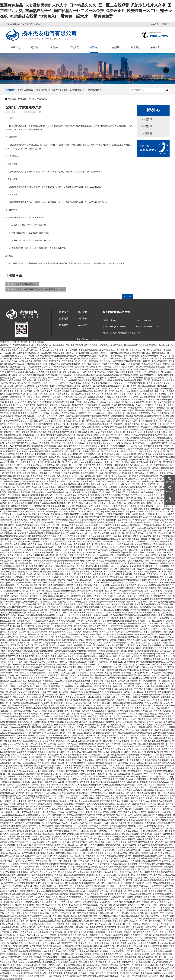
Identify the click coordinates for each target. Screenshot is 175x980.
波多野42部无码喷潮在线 (68, 664)
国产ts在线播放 (7, 673)
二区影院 (126, 528)
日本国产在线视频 (62, 391)
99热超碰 (123, 405)
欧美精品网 (140, 708)
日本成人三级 (85, 427)
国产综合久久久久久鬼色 (12, 790)
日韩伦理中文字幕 (112, 541)
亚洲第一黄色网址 (104, 476)
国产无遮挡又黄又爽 (135, 533)
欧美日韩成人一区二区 (52, 774)
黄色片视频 (29, 416)
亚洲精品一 (142, 503)
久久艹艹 (146, 419)
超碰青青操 (52, 618)
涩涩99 (99, 749)
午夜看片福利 (90, 908)
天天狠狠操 (165, 604)
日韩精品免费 (84, 432)
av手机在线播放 (144, 607)
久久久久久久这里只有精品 (149, 585)
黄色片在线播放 (52, 484)
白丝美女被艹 (134, 550)
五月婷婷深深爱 (105, 667)
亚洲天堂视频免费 (135, 446)
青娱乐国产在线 (101, 960)
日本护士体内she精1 (117, 413)
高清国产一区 (47, 703)
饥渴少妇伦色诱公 (47, 566)
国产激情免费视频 (20, 940)
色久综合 (54, 719)
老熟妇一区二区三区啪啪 (107, 610)
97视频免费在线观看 (163, 596)
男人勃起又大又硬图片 (65, 522)
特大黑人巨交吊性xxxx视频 (128, 730)
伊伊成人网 (132, 711)
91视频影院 (145, 361)
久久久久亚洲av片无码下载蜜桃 (100, 670)
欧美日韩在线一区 (30, 623)
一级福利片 (153, 826)
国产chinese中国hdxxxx (127, 716)
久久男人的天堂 (86, 943)
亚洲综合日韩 (105, 935)
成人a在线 (84, 369)
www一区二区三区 (135, 443)
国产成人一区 (34, 593)
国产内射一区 (108, 492)
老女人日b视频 (8, 361)
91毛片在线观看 (145, 711)
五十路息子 (61, 593)
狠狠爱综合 (90, 438)
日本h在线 (80, 621)
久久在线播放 (81, 468)
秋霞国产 (78, 454)
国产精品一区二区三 (25, 935)
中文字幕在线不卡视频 (114, 479)
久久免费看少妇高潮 (139, 648)
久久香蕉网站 (141, 727)
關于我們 (35, 47)
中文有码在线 (162, 501)
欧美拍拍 (60, 787)
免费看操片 (95, 607)
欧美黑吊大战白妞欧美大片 (70, 487)
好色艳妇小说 (85, 861)
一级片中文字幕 (102, 640)
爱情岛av (19, 416)
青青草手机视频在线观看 (115, 654)
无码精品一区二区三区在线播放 (61, 358)
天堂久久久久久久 (54, 506)
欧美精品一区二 (16, 569)
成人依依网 (19, 533)
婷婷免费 (74, 962)
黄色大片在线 (141, 394)
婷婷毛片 (68, 684)
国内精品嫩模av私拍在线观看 (154, 550)
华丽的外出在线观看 (76, 566)
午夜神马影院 (23, 662)
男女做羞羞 (42, 648)
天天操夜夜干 (113, 487)
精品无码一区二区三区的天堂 (108, 708)
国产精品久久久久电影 (75, 446)
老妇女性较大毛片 (62, 470)
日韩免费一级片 (132, 776)
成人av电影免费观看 (115, 645)
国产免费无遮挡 (125, 694)
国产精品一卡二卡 (105, 664)
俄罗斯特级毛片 (146, 596)
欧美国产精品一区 (37, 511)
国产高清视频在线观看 (113, 572)
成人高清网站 (54, 686)
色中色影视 (129, 427)
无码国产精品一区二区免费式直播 (82, 618)
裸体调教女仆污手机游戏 (81, 424)
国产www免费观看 (97, 536)
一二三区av (103, 389)
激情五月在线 (168, 749)
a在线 (134, 752)
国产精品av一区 (30, 380)
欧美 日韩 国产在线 (72, 506)
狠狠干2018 (120, 364)
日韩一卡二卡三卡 (8, 465)
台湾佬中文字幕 (103, 864)
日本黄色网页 (129, 897)
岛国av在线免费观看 (161, 413)
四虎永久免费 (78, 561)
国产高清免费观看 (102, 533)
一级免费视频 (11, 943)
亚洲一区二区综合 (146, 380)
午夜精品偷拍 (79, 684)
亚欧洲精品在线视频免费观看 (51, 419)
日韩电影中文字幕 (103, 514)
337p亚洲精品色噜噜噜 (131, 563)
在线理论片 (137, 476)
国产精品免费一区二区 (64, 670)
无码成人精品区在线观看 (143, 369)
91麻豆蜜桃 (67, 421)
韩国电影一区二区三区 (44, 834)
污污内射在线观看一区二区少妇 (47, 501)
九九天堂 (9, 438)
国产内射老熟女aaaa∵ (116, 446)
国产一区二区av (144, 771)
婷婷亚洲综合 (110, 429)
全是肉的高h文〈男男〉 (46, 386)
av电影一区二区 (118, 533)
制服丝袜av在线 (86, 375)
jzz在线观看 (90, 476)
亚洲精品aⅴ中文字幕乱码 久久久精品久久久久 (95, 443)
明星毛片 (128, 552)
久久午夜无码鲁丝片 (54, 815)
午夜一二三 (48, 394)
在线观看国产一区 (140, 399)
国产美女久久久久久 (122, 399)
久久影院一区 (161, 405)
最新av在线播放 (43, 656)
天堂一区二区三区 (8, 604)
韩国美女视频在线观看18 (162, 801)
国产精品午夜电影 (150, 410)
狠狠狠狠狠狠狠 (39, 869)
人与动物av (40, 492)
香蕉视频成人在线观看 (60, 514)
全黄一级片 (119, 582)
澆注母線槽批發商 (77, 90)
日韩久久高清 (97, 623)
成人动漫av (130, 479)
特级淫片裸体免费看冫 (13, 965)
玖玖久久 (164, 574)
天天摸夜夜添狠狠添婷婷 (90, 350)
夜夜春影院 (52, 779)
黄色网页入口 (90, 599)
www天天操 (115, 659)
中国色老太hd (93, 847)
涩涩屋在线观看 (16, 492)
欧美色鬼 (161, 378)
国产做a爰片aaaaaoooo (94, 837)
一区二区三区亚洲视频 (16, 774)
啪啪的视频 (160, 599)
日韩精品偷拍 (40, 779)
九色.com (75, 673)
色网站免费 (98, 479)
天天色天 (53, 872)
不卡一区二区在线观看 (89, 563)
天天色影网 (34, 520)
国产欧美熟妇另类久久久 (106, 544)
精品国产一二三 (157, 913)
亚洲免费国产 (54, 675)
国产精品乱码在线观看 (34, 533)
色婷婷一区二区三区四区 (111, 929)
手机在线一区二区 (71, 678)
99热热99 (40, 905)
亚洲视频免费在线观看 (85, 785)
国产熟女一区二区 (73, 419)
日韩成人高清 (147, 730)
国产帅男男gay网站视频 (159, 490)
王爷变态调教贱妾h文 (32, 427)
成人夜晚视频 (159, 741)
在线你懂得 (61, 741)
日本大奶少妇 (73, 858)
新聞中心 (94, 47)
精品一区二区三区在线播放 (36, 872)
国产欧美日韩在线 (105, 787)
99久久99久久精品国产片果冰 (49, 547)
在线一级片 (151, 708)
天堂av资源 (146, 675)
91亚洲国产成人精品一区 (63, 367)
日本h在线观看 (115, 380)
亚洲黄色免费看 (77, 490)
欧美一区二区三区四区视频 (48, 591)
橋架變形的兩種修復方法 (26, 284)
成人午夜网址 (99, 910)
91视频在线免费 (119, 599)
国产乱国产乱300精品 (26, 804)
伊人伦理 (161, 692)
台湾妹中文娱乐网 (119, 558)
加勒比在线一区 (20, 634)
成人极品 (58, 968)
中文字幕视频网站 (148, 525)
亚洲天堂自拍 (90, 465)
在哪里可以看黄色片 (40, 429)
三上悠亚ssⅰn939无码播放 (96, 413)
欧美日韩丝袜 (82, 793)
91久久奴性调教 (28, 929)
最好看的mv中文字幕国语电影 (56, 847)
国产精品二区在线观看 (25, 386)
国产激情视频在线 (151, 563)
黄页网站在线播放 (42, 389)
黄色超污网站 (11, 946)
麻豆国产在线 (21, 481)
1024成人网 (121, 443)
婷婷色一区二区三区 (97, 372)
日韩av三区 (134, 774)
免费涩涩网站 (9, 899)
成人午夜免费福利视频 (84, 656)
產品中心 (55, 47)
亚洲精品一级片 (52, 651)
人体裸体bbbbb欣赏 (95, 798)
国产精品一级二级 (149, 424)
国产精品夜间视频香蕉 (60, 389)
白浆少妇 (139, 367)
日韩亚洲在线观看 (45, 804)
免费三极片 (155, 853)
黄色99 (164, 752)
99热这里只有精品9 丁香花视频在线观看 (88, 722)
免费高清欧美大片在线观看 (113, 350)
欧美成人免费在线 (54, 853)
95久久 (163, 356)
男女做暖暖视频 (72, 640)
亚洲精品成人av (104, 402)
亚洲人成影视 (34, 924)
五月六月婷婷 (144, 593)
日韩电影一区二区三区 (96, 684)
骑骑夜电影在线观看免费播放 (136, 684)
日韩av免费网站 (152, 899)
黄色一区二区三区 (35, 394)
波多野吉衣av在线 (134, 613)
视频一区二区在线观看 (118, 774)
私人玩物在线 (143, 462)
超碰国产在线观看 (70, 501)
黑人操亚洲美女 (37, 651)
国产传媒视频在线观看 (127, 888)
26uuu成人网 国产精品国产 (70, 776)
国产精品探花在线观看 (88, 935)
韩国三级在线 (24, 643)
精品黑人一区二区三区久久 (79, 580)
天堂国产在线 (122, 397)
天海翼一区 (29, 492)
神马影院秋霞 (51, 902)
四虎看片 (9, 520)
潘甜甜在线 (147, 481)
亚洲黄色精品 (149, 815)
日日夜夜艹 (58, 473)
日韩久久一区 (105, 962)
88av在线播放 (38, 621)
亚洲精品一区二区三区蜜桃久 (108, 473)
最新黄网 (123, 842)
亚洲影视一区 (90, 389)
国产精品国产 (59, 402)
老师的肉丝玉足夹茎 (149, 629)
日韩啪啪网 (5, 539)
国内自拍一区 (11, 735)
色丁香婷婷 (136, 410)
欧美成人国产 (152, 733)
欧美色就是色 (133, 755)
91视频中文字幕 (168, 640)
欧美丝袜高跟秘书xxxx (75, 531)
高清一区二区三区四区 (51, 525)
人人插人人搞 (141, 826)
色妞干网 (13, 468)
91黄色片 (149, 383)
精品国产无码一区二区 (36, 730)
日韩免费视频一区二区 (137, 408)
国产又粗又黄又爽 (159, 555)
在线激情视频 (54, 468)
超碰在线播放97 (120, 686)
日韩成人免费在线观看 (83, 938)
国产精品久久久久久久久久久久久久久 (30, 440)
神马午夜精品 (161, 697)
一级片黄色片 (32, 419)
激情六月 (159, 506)
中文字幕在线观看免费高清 (110, 621)
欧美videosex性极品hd (38, 457)
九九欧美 (109, 394)
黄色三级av (139, 872)
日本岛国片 (20, 823)
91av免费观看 (17, 479)
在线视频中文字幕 (144, 479)
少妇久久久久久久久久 (116, 782)
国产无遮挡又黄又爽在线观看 (139, 793)
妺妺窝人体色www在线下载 (114, 408)
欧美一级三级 (141, 427)
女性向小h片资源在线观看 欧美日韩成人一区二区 (73, 864)
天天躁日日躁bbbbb (20, 470)
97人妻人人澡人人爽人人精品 (162, 875)
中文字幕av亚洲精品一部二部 (137, 498)
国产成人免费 (160, 613)
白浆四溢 (97, 697)
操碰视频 (101, 645)
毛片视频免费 (11, 511)
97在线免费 (30, 613)
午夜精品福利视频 (164, 815)
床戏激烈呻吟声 (99, 528)
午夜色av (81, 550)
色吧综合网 (116, 470)
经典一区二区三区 (104, 454)
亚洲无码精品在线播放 (63, 629)
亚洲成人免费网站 (43, 367)
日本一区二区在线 (100, 358)
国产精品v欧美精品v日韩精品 (109, 457)
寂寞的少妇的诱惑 (125, 375)
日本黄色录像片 (116, 356)
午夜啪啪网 (116, 563)
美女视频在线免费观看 (151, 973)
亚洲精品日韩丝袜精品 (51, 413)
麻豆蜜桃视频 (111, 681)
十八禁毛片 (72, 801)
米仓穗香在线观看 (81, 607)
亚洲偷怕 (165, 760)
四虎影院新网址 (145, 719)
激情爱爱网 (48, 856)
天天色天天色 (15, 648)
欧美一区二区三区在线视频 (107, 451)
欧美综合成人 (94, 470)
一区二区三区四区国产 (153, 921)
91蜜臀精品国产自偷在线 (155, 440)
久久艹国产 (95, 878)
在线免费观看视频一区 (92, 492)
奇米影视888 (46, 692)
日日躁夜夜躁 (60, 725)
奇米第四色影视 (147, 391)
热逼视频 (97, 574)
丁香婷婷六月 (168, 787)
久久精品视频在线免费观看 (42, 552)
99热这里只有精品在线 (87, 552)
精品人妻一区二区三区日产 (85, 735)
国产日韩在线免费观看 (81, 394)
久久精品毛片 (98, 394)
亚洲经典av (153, 487)
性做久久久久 (108, 364)
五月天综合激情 (12, 858)
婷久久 (101, 916)
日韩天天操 (94, 845)
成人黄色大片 (116, 919)
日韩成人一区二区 (108, 716)
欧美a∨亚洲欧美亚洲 (95, 591)
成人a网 (131, 517)
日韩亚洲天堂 (133, 782)
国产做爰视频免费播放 (33, 790)
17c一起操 (102, 487)
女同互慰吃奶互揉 (8, 875)
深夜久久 (104, 703)
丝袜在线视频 (82, 845)
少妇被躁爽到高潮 (34, 364)
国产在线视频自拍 (25, 399)
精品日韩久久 (66, 651)
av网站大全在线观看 (161, 675)
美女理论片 (123, 389)
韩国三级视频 (55, 361)
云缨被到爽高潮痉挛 (17, 369)
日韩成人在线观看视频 (155, 883)
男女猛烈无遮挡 (10, 908)
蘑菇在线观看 (162, 935)
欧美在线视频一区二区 (157, 531)
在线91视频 (77, 610)
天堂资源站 (150, 378)
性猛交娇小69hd (112, 591)
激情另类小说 (72, 517)
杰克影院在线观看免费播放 (82, 391)
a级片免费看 (94, 703)
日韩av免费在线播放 (162, 817)
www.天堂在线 (53, 492)
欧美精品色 (80, 367)
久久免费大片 (17, 880)
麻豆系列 (97, 364)
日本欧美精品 (146, 755)
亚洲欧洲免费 (128, 473)
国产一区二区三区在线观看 (143, 528)
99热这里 (26, 495)
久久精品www (70, 399)
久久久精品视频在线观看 (145, 544)
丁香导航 (111, 766)
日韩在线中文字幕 (79, 470)
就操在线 (170, 766)
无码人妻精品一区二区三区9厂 (78, 495)
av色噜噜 (99, 558)
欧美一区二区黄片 (11, 446)
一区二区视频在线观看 (94, 927)
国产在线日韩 (159, 719)
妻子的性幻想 (165, 416)
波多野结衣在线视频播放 (80, 681)
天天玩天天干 (68, 443)
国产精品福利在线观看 (37, 883)
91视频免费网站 (151, 416)
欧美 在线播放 (15, 618)
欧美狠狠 (52, 372)
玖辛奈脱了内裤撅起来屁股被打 (29, 847)
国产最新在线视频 (19, 839)
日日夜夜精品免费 (154, 787)
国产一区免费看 (23, 432)
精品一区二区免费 (124, 421)
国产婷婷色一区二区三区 (32, 828)
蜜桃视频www (15, 498)
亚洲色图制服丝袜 (37, 506)
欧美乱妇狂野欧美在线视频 (152, 831)
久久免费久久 (107, 495)
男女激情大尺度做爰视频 (102, 432)
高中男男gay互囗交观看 (96, 378)
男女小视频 (28, 498)
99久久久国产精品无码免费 (156, 443)
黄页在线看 (70, 809)
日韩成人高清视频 (130, 438)
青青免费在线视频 (19, 599)
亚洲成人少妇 (55, 457)
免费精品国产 (64, 356)
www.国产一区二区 (75, 908)
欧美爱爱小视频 (78, 514)
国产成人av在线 (121, 853)
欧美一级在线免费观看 (61, 572)
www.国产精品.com (92, 815)
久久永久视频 (167, 973)
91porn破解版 (167, 623)
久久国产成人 (105, 902)
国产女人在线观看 (44, 629)
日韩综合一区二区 (19, 408)
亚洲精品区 (121, 820)
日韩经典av (74, 509)
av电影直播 (91, 356)
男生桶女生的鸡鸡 (158, 684)
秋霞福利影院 (151, 692)
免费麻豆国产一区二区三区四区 (127, 951)
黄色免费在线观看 (136, 823)
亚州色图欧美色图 (142, 457)
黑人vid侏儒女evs (158, 457)
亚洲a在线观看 (152, 798)
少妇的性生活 (58, 577)
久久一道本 (16, 514)
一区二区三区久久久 (97, 839)
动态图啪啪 (20, 730)
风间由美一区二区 (153, 572)
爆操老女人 (131, 768)
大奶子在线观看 (87, 678)
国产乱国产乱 (58, 640)
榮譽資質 (74, 47)
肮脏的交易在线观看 (150, 637)
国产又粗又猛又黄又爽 (134, 572)
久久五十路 (156, 449)
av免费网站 (10, 776)
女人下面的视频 (87, 640)
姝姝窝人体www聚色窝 (11, 853)
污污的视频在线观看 (154, 615)
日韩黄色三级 (78, 476)
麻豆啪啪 (63, 410)
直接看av (104, 905)
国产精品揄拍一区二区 (108, 405)
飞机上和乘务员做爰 (121, 935)
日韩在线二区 (43, 613)
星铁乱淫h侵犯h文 (55, 399)
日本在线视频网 (92, 440)
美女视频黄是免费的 (162, 446)
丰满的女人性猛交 (13, 973)
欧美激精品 (114, 826)
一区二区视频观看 (54, 976)
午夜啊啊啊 (27, 460)
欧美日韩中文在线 (128, 569)
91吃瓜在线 (113, 615)
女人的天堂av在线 (82, 623)
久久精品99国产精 (128, 618)
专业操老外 (91, 763)
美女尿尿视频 (131, 623)
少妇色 (84, 372)
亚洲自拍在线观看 (39, 432)
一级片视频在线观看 (134, 383)
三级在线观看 (51, 487)
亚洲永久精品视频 (28, 725)
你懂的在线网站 (47, 960)
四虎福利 (11, 585)
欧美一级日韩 (95, 468)
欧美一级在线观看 (119, 468)
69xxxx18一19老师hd (110, 569)
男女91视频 (143, 785)
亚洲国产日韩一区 (120, 531)
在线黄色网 (146, 894)
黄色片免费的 (108, 574)
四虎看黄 (102, 766)
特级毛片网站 (132, 596)
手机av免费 (15, 544)
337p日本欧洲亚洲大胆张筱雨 (85, 405)
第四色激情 (53, 648)
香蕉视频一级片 (65, 779)
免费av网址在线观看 (37, 752)
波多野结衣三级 (12, 435)
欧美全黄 (64, 492)
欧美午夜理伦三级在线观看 (58, 837)
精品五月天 (8, 730)
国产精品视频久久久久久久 (162, 670)
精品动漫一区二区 (36, 634)
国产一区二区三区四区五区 (18, 785)
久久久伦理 (24, 506)
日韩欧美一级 (7, 711)
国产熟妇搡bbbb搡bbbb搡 (38, 555)
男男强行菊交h (68, 468)
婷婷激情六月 (161, 880)
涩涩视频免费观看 (72, 473)
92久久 (61, 531)
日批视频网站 (100, 503)
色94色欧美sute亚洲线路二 (103, 462)
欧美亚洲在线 (114, 509)
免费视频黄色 (109, 749)
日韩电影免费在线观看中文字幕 (120, 372)
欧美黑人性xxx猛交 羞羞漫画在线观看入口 (128, 640)
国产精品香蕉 (69, 951)
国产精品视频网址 (132, 831)
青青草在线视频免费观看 (123, 604)
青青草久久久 (37, 476)
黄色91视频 (105, 435)
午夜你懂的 (5, 807)
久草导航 (82, 916)
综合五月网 (128, 457)
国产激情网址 (128, 703)
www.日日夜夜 (60, 716)
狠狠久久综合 (90, 402)
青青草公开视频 (56, 973)
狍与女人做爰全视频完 (163, 664)
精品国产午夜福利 (89, 766)
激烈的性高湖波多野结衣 (46, 356)
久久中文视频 (51, 375)
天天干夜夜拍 (60, 380)
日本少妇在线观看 (42, 397)
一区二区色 (34, 940)
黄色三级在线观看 (76, 689)
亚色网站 (163, 629)
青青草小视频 (45, 820)
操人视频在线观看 (112, 386)
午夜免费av (162, 544)
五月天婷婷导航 (163, 566)
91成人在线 (95, 410)
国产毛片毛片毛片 (22, 744)
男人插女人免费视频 (140, 358)
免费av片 (121, 596)
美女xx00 (4, 976)
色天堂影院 (166, 853)
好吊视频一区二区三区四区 (40, 402)
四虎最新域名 (90, 454)
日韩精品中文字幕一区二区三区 (82, 757)
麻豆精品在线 (146, 536)
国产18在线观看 (115, 678)
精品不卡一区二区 (50, 427)
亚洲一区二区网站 (61, 692)
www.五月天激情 (15, 558)
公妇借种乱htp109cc (64, 886)
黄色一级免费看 (164, 397)
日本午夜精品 (138, 615)
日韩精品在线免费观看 (107, 561)
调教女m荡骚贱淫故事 (75, 883)
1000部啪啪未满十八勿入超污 (127, 465)
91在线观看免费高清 (154, 520)
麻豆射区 (153, 402)
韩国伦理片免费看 (36, 689)
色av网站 (111, 755)
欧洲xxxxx (62, 536)
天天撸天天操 (62, 681)
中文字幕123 (30, 591)
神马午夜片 (157, 607)
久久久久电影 (86, 577)
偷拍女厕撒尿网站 (99, 484)
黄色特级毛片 (70, 604)
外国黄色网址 (48, 826)
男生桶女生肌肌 (46, 408)
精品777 (114, 899)
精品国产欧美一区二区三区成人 (94, 588)
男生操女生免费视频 (158, 785)
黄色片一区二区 (75, 520)
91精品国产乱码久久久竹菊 (48, 626)
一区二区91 (46, 943)
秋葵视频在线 (164, 618)
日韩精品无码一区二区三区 (53, 517)
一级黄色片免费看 (66, 902)
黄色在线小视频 (124, 946)
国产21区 (113, 389)
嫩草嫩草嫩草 (69, 910)
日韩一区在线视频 (156, 727)
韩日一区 (143, 837)
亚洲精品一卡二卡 (157, 673)
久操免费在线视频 (37, 580)
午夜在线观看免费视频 (28, 735)
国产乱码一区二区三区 (134, 692)
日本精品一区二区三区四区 (25, 763)
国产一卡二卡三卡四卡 (124, 394)
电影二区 (59, 552)
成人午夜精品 (87, 481)
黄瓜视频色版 (116, 719)
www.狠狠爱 (48, 470)
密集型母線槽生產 (60, 90)
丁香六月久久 (166, 902)
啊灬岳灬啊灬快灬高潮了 (89, 801)
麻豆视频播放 (128, 708)
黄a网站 (77, 364)
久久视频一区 (11, 588)
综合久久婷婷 (15, 460)
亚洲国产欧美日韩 (113, 916)
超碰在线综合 (78, 591)
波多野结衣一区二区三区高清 (93, 782)
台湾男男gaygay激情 (150, 356)
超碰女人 (137, 880)
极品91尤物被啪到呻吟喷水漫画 (136, 913)
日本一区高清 (97, 580)
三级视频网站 (157, 632)
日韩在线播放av (34, 574)
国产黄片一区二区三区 (164, 451)
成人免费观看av (73, 746)
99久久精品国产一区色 (68, 375)
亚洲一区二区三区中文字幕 (163, 498)
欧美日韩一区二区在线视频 (156, 533)
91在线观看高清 (14, 397)
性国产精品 (38, 421)
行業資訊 (43, 99)
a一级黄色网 (75, 492)
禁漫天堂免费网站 (165, 919)
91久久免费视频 (30, 558)
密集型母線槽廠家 (25, 90)
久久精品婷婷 (156, 350)
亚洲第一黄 (169, 506)
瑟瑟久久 (148, 946)
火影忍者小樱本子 (142, 509)
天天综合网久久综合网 (109, 419)
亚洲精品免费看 (163, 700)
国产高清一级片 (123, 798)
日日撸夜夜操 (166, 541)
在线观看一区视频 (11, 602)
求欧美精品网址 (114, 528)
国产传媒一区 (82, 648)
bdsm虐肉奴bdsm (85, 697)
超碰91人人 (80, 817)
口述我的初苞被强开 (102, 604)
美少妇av (148, 446)
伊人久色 (157, 910)
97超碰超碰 (121, 847)
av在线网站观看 (132, 525)
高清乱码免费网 (98, 522)
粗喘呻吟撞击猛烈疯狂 (29, 350)
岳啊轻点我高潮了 (66, 602)
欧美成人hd (160, 561)
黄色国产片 (105, 470)
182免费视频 (63, 962)
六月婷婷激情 (128, 662)
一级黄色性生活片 (62, 834)
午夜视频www (74, 372)
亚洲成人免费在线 (32, 479)
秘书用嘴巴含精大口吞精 (101, 399)
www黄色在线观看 (164, 716)
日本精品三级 (115, 703)
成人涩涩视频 (26, 410)
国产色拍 (162, 588)
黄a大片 (89, 604)
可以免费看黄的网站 (22, 541)
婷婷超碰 (69, 402)
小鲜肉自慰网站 (25, 501)
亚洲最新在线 (155, 749)
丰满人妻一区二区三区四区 (161, 462)
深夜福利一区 (119, 785)
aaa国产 (59, 965)
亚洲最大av (23, 511)
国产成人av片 (137, 741)
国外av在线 (45, 350)
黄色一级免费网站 (87, 932)
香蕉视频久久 (46, 473)
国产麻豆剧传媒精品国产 (64, 954)
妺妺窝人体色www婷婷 (100, 796)
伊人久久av (89, 965)
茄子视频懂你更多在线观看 (119, 752)
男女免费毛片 (48, 522)
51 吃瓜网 (127, 536)
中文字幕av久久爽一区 (126, 949)
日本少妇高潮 (13, 929)
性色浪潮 (81, 604)
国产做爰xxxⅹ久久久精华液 (147, 703)
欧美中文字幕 (86, 615)
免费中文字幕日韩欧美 (96, 446)
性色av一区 (103, 774)
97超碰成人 (114, 725)
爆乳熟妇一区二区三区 (131, 484)
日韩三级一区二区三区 (70, 481)
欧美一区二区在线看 (44, 435)
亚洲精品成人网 (31, 965)
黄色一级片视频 (112, 416)
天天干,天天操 (164, 796)
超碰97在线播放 (121, 968)
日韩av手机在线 (151, 353)
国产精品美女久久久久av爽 (32, 484)
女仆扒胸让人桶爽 (156, 427)
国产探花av (131, 785)
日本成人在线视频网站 (165, 380)
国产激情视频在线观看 (147, 588)
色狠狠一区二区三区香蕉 (98, 547)
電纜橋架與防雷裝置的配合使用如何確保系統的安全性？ (40, 289)
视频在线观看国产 (69, 675)
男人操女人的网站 (108, 946)
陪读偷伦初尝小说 (52, 421)
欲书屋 (25, 580)
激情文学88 (38, 460)
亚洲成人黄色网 (116, 358)
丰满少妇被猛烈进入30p (55, 460)
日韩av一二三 (89, 457)
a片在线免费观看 (130, 380)
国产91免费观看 (7, 481)
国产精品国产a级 (55, 755)
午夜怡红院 (91, 705)
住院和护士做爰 (33, 531)
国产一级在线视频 (65, 607)
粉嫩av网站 (37, 541)
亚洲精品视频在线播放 (142, 435)
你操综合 (77, 449)
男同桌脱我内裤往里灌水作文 (76, 755)
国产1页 (90, 544)
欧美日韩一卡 (168, 681)
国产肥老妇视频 (41, 361)
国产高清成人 (154, 372)
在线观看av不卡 (38, 908)
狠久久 (127, 358)
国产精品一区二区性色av (101, 361)
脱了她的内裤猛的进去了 (66, 511)
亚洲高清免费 (27, 834)
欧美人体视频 (49, 541)
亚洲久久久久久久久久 (97, 804)
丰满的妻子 (121, 492)
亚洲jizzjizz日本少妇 (57, 919)
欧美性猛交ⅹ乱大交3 (112, 697)
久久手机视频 (41, 468)
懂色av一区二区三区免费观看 (143, 386)
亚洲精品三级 (65, 405)
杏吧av (22, 793)
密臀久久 (11, 432)
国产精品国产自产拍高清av (49, 353)
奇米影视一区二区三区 (105, 391)
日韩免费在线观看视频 (142, 454)
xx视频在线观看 (134, 599)
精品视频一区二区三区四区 (35, 618)
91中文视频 (80, 807)
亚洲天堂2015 (49, 364)
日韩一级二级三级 (79, 913)
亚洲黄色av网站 (124, 561)
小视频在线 (78, 927)
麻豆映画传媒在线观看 (57, 752)
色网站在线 (33, 372)
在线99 (62, 427)
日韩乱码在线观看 (26, 796)
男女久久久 (8, 744)
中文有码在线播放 (140, 757)
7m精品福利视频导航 (99, 793)
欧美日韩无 (127, 673)
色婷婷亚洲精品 (119, 675)
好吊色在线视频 (162, 842)
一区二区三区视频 (154, 621)
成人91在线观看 (104, 599)
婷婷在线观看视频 (58, 539)
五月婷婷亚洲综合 (19, 413)
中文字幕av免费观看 (128, 506)
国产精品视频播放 (114, 536)
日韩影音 (35, 449)
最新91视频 (18, 809)
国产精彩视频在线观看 (20, 429)
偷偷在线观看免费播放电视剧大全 (93, 380)
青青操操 (165, 468)
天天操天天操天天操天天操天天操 (62, 432)
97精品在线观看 (14, 495)
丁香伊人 (165, 916)
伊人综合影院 (120, 432)
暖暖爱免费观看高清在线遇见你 (159, 872)
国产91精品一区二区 (165, 511)
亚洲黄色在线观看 (82, 946)
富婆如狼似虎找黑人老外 (88, 435)
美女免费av (81, 804)
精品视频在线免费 (126, 544)
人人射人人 (33, 408)
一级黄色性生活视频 (73, 828)
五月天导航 (126, 541)
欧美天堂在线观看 (154, 722)
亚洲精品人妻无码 (62, 424)
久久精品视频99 (74, 919)
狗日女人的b (36, 596)
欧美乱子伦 (5, 479)
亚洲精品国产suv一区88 (16, 451)
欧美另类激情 (128, 367)
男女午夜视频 (164, 389)
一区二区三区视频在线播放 (70, 383)
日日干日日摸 (58, 446)
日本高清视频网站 (88, 664)
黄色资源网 (61, 566)
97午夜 (37, 943)
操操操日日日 (71, 479)
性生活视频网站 (146, 451)
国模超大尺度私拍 (32, 569)
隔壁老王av (16, 645)
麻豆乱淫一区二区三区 (116, 735)
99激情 (139, 897)
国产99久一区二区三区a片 (46, 383)
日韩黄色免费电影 (47, 787)
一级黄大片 (111, 908)
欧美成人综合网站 (9, 383)
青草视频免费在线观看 (23, 389)
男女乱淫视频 (110, 596)
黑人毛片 (90, 514)
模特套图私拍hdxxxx (39, 919)
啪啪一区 (163, 957)
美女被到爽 (117, 897)
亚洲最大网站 (15, 623)
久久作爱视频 (145, 438)
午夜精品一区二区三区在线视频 (141, 654)
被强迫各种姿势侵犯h (43, 498)
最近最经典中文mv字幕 (16, 394)
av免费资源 (44, 645)
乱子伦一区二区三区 (126, 714)
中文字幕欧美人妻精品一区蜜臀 (134, 539)
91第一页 (125, 386)
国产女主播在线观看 (118, 550)
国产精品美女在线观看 (99, 826)
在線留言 (155, 24)
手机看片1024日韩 (9, 501)
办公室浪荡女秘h (8, 897)
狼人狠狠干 (10, 700)
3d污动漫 (43, 372)
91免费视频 (80, 602)
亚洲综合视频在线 (158, 662)
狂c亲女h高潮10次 (133, 645)
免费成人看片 (45, 623)
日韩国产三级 (68, 397)
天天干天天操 (68, 361)
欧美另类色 (46, 479)
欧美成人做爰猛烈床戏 (56, 585)
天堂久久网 (160, 369)
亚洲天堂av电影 (10, 528)
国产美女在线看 (35, 684)
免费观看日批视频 (146, 697)
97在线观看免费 (105, 648)
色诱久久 (130, 938)
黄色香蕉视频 (42, 861)
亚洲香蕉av (131, 492)
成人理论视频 (92, 621)
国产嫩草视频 (80, 544)
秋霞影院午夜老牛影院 (41, 446)
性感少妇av (166, 864)
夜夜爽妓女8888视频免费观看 (141, 842)
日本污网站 (69, 727)
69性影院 (153, 389)
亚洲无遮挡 (24, 946)
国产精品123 (47, 716)
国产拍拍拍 (52, 908)
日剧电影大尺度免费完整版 (139, 413)
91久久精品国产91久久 (19, 651)
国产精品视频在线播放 (30, 525)
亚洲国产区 (98, 386)
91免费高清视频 (27, 435)
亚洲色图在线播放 (96, 397)
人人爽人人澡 (49, 741)
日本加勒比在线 (124, 369)
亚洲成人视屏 (128, 727)
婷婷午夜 (92, 719)
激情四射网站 (105, 845)
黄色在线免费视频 (120, 940)
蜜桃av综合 (127, 705)
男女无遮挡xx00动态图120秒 (63, 714)
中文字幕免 (160, 888)
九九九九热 (27, 421)
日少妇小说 (120, 632)
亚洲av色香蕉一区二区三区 (49, 927)
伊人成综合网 (41, 675)
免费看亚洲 (101, 771)
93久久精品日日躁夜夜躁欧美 (110, 552)
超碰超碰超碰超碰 (71, 708)
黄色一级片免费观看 (69, 350)
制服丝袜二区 (77, 837)
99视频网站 (14, 410)
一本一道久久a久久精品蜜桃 (162, 358)
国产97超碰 (71, 730)
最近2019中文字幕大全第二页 (140, 602)
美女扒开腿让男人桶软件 (74, 667)
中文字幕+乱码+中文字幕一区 (90, 541)
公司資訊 (147, 119)
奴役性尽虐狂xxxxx (76, 654)
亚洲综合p (28, 886)
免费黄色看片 (127, 659)
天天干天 (57, 766)
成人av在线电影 (100, 509)
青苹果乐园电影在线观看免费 (91, 692)
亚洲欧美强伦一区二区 (55, 462)
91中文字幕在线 (91, 888)
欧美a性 (113, 905)
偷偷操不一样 (17, 910)
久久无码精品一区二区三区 (121, 880)
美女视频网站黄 (24, 621)
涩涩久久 (13, 755)
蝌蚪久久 (144, 782)
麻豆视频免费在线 (160, 438)
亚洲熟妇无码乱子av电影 (140, 522)
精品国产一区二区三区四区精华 (75, 823)
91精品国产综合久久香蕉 (105, 375)
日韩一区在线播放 (77, 555)
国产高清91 (15, 949)
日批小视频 (157, 479)
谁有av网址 (121, 749)
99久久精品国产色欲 (166, 809)
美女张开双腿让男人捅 (67, 386)
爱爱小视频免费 (72, 577)
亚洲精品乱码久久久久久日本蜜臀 (20, 356)
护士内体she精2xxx (16, 615)
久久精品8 (122, 711)
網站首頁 (15, 47)
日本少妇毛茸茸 (86, 503)
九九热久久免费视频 (18, 378)
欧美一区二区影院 (32, 705)
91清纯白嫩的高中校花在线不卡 (58, 643)
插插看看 (42, 358)
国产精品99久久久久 (89, 905)
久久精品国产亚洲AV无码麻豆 (24, 358)
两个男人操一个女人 (150, 905)
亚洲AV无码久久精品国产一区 (117, 511)
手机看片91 (45, 520)
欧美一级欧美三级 (84, 790)
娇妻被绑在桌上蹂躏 (24, 503)
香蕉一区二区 (39, 585)
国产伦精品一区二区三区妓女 (138, 577)
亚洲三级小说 (97, 872)
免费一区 (126, 410)
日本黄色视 (72, 593)
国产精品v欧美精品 (95, 613)
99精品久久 (110, 397)
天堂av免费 (158, 454)
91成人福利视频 (38, 853)
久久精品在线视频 (105, 465)
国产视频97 (25, 449)
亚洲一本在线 (45, 809)
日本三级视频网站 (58, 858)
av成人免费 (48, 599)
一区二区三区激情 (110, 506)
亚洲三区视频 (97, 572)
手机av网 (83, 962)
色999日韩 (118, 361)
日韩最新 (50, 511)
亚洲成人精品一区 (56, 949)
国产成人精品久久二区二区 (138, 350)
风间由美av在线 (134, 364)
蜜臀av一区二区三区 (149, 847)
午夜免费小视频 (18, 509)
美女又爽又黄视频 (9, 490)
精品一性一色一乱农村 (150, 465)
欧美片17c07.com (75, 725)
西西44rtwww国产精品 (142, 678)
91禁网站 (69, 454)
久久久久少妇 (163, 514)
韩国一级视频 (134, 796)
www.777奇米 (29, 861)
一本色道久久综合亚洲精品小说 (127, 667)
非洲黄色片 (132, 432)
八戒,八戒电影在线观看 (152, 364)
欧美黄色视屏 (90, 610)
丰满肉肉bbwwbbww (69, 369)
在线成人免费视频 (49, 602)
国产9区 (93, 637)
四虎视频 (74, 692)
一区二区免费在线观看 (24, 675)
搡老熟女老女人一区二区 (117, 522)
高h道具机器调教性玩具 (86, 700)
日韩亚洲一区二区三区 (68, 957)
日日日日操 (148, 613)
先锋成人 (70, 539)
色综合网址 (104, 449)
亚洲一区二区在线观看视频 (109, 705)
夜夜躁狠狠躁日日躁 (81, 572)
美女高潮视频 (133, 391)
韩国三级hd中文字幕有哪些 (98, 566)
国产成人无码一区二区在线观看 (145, 541)
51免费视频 (91, 602)
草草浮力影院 (87, 960)
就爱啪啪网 (138, 353)
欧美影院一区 (164, 424)
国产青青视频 (52, 850)
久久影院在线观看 (69, 880)
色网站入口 (101, 438)
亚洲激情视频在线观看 (30, 517)
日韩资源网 (154, 976)
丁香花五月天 (148, 566)
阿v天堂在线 (93, 716)
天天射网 (64, 484)
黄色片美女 (52, 580)
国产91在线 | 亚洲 (162, 421)
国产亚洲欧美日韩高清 (145, 965)
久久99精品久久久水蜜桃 (47, 929)
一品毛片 (78, 402)
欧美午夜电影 (53, 481)
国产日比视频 (62, 465)
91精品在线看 (121, 520)
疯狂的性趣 (72, 970)
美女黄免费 (153, 940)
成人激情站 (63, 935)
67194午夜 (95, 369)
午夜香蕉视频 (49, 681)
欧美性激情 (25, 446)
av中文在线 (68, 613)
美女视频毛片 (53, 662)
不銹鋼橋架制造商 (94, 90)
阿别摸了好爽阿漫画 (37, 481)
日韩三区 (106, 468)
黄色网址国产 (101, 678)
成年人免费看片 (59, 654)
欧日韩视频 (104, 501)
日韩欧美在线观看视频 (107, 651)
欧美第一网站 (168, 689)
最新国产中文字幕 (75, 585)
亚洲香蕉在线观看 (151, 476)
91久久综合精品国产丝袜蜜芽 (142, 725)
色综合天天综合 (25, 943)
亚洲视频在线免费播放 (55, 533)
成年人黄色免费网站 (9, 350)
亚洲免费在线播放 (129, 593)
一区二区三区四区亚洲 (24, 673)
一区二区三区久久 (153, 908)
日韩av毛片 (92, 916)
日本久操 (156, 522)
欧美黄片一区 (41, 438)
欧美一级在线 (126, 416)
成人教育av (47, 574)
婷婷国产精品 (53, 869)
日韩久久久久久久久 (26, 550)
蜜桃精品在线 (145, 962)
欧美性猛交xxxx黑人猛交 (112, 427)
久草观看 (138, 604)
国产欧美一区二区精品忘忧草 (101, 582)
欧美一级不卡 (158, 793)
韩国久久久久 (77, 389)
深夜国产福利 (153, 574)
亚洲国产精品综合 (111, 539)
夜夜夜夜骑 (116, 626)
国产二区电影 (72, 427)
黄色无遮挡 (140, 787)
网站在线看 (103, 356)
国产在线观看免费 (39, 722)
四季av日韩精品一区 (133, 921)
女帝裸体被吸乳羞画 (101, 383)
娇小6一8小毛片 (82, 361)
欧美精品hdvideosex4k (25, 547)
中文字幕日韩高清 (136, 520)
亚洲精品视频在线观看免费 (120, 460)
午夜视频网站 (13, 484)
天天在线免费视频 (28, 405)
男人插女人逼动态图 (65, 621)
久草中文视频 (80, 547)
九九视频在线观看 (64, 637)
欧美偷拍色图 (53, 528)
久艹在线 (144, 749)
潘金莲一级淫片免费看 (91, 506)
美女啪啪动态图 (71, 861)
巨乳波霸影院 (110, 711)
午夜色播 (52, 749)
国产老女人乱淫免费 (25, 700)
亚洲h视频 (67, 610)
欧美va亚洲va (109, 714)
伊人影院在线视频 (39, 949)
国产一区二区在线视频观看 (17, 596)
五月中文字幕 (18, 891)
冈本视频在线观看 (90, 419)
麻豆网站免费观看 (109, 828)
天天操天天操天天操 (122, 454)
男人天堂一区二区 (45, 670)
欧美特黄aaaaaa (33, 823)
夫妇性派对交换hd (115, 503)
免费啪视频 (156, 509)
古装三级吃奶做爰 (145, 763)
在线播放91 (127, 470)
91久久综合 (10, 424)
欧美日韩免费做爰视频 (144, 766)
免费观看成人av (50, 582)
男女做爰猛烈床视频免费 (65, 435)
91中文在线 (50, 621)
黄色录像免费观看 (142, 470)
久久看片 (142, 623)
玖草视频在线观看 (148, 397)
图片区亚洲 (87, 364)
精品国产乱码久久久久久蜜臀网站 (94, 957)
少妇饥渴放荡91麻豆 (89, 831)
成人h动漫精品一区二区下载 (45, 410)
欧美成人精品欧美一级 (95, 490)
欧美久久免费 (154, 408)
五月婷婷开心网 (107, 847)
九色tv (44, 951)
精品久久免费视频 (104, 785)
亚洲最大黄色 (128, 867)
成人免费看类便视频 (24, 361)
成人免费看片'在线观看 (85, 771)
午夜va (30, 845)
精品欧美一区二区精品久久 (149, 569)
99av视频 (134, 801)
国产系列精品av (141, 490)
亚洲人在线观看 (146, 429)
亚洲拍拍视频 (131, 440)
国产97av (97, 790)
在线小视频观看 (142, 662)
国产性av (111, 839)
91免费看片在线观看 (16, 659)
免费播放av (91, 555)
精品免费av (66, 591)
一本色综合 (54, 509)
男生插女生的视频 (102, 812)
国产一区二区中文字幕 (126, 462)
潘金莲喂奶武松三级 (135, 744)
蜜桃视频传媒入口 (159, 577)
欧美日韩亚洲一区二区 (128, 738)
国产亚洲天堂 (102, 760)
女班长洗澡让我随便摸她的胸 (35, 973)
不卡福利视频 (57, 656)
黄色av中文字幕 (159, 435)
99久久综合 (28, 397)
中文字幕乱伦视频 (45, 725)
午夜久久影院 (15, 580)
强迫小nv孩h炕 (130, 607)
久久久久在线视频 (19, 684)
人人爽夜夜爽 (50, 476)
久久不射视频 (11, 506)
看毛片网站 (22, 924)
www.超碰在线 (19, 574)
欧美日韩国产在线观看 (23, 607)
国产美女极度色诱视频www (111, 634)
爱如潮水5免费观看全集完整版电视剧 (43, 369)
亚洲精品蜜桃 (65, 449)
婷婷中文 (54, 405)
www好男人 (168, 711)
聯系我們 (166, 24)
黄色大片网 (107, 607)
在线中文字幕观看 (146, 432)
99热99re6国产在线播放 (122, 353)
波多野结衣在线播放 (61, 451)
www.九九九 (59, 856)
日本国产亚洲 (32, 807)
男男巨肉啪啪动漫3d (18, 372)
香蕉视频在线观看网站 (158, 399)
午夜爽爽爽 (33, 378)
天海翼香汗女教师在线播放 (112, 440)
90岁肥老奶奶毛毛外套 (113, 498)
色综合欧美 (128, 490)
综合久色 (142, 752)
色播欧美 (96, 861)
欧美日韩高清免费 (68, 793)
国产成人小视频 (78, 356)
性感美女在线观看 (64, 364)
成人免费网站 (29, 629)
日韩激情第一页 (161, 839)
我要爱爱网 (93, 517)
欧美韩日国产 (154, 623)
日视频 (151, 394)
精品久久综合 (157, 419)
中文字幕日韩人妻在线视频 (125, 555)
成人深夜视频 (24, 640)
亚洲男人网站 (13, 525)
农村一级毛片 (157, 470)
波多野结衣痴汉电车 (148, 943)
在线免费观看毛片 (134, 547)
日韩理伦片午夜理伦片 (21, 462)
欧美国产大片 (83, 399)
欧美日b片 (159, 429)
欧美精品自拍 (68, 771)
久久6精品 (142, 487)
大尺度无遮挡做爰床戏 (120, 501)
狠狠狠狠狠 (101, 932)
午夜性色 (69, 924)
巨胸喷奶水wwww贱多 (24, 438)
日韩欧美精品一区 (120, 514)
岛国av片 (62, 908)
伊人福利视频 (130, 503)
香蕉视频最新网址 (35, 694)
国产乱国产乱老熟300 (43, 424)
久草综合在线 (81, 397)
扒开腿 (141, 440)
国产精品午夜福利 (69, 738)
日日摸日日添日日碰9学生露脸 (124, 869)
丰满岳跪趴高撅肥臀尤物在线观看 (107, 867)
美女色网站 (31, 817)
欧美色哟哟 (74, 484)
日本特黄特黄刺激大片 (23, 678)
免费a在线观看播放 (88, 774)
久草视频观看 (102, 757)
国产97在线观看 (107, 632)
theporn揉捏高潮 (37, 842)
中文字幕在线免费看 (135, 378)
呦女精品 (101, 735)
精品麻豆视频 (58, 809)
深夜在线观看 (83, 878)
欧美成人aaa (144, 801)
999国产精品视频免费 (43, 391)
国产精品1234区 (45, 558)
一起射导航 (82, 353)
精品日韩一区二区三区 (56, 897)
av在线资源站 (25, 582)
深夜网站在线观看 (79, 662)
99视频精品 (122, 905)
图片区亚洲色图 (76, 465)
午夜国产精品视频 (13, 716)
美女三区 (32, 738)
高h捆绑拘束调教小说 (32, 766)
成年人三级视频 (165, 402)
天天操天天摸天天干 (163, 383)
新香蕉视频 (133, 468)
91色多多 (157, 536)
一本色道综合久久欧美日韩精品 (123, 585)
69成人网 (9, 675)
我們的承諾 (115, 47)
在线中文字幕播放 (148, 514)
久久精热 (43, 378)
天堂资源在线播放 (94, 408)
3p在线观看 (72, 380)
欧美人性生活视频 (33, 615)
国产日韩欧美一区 (101, 919)
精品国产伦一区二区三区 (45, 607)
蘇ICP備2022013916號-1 (87, 339)
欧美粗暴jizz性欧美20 (100, 768)
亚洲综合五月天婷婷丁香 (70, 940)
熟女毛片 (124, 725)
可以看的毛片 (141, 372)
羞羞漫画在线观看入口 (119, 449)
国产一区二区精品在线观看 (77, 899)
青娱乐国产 (160, 766)
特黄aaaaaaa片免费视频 (151, 774)
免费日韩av (43, 880)
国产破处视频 (166, 651)
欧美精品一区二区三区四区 (13, 531)
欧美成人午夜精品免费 (15, 364)
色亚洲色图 (68, 547)
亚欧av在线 (60, 798)
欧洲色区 (16, 828)
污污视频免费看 (85, 479)
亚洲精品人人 (37, 667)
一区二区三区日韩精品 (82, 574)
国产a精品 (136, 902)
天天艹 (108, 733)
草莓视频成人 (18, 613)
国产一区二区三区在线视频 (36, 610)
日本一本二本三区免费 (111, 410)
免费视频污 (169, 520)
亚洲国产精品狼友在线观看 (46, 503)
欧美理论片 (136, 495)
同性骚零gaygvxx (24, 837)
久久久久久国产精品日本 (130, 419)
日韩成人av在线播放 (49, 449)
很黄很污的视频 (87, 473)
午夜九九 (14, 375)
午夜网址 (87, 383)
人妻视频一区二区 (69, 916)
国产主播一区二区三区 (107, 738)
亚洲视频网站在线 (141, 673)
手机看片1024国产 (96, 662)
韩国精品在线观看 (79, 582)
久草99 (50, 798)
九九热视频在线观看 (52, 946)
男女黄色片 (91, 651)
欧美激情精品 (64, 582)
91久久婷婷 (124, 610)
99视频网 (68, 735)
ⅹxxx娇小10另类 (27, 367)
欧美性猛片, (20, 555)
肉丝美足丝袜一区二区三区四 (91, 511)
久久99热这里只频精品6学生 (90, 429)
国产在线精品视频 (8, 804)
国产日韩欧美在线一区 (63, 558)
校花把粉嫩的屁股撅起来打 (83, 451)
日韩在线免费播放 (161, 481)
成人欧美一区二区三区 (42, 654)
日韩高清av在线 (31, 809)
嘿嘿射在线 (20, 419)
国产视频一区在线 (46, 965)
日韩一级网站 (129, 929)
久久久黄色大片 (157, 591)
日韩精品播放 (112, 842)
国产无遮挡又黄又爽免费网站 (18, 443)
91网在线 (62, 733)
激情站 (145, 951)
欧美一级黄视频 (108, 421)
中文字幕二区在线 (162, 929)
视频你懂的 (6, 613)
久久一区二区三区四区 (138, 389)
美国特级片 (138, 416)
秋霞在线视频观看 (147, 716)
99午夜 (107, 558)
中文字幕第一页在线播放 (12, 886)
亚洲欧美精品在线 (48, 531)
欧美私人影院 (109, 850)
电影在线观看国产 (160, 361)
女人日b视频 (140, 621)
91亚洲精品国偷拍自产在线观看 (43, 536)
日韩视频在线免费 (26, 468)
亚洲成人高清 (11, 793)
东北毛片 (63, 618)
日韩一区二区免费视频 (53, 828)
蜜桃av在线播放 (104, 675)
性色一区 (127, 678)
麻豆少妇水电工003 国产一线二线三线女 (103, 367)
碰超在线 (161, 386)
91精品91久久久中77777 (79, 410)
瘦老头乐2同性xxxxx (129, 451)
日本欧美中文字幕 (118, 812)
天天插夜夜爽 (65, 561)
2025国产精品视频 (13, 380)
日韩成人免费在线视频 (152, 645)
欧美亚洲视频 (89, 520)
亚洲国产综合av (148, 935)
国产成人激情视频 (90, 449)
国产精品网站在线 (19, 539)
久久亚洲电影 (6, 457)
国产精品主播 (34, 839)
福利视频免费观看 (161, 735)
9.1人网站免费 (83, 686)
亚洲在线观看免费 (104, 555)
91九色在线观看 (64, 476)
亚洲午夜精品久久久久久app (112, 525)
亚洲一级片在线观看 (160, 924)
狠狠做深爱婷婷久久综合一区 (141, 960)
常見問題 (147, 134)
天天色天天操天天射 (12, 421)
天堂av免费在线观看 (33, 681)
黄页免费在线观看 (15, 610)
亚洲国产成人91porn (116, 378)
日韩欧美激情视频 (83, 358)
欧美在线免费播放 (113, 662)
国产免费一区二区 (30, 645)
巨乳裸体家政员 (48, 593)
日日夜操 (30, 708)
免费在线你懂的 (70, 429)
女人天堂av (103, 880)
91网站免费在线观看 (94, 654)
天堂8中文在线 (100, 481)
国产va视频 (91, 561)
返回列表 (127, 297)
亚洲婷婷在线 (34, 413)
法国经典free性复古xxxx (144, 552)
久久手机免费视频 (108, 369)
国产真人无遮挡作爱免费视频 (32, 375)
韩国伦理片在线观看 (59, 555)
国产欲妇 (156, 468)
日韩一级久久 (25, 528)
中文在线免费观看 (68, 839)
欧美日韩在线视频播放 (161, 694)
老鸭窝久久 (36, 495)
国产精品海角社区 (56, 378)
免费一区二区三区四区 (143, 421)
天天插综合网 (11, 640)
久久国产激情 (37, 643)
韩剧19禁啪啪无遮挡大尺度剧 (146, 651)
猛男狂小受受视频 (29, 544)
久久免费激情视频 (86, 593)
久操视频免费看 (132, 910)
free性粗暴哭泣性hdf (166, 708)
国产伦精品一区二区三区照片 (38, 577)
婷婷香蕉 (163, 563)
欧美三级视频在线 (81, 643)
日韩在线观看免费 (59, 520)
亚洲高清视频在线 (67, 648)
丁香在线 (106, 626)
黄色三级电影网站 (128, 807)
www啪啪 (168, 454)
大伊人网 (55, 350)
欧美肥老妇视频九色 (138, 531)
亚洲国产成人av (55, 951)
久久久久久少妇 (130, 719)
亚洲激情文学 (113, 973)
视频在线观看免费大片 (103, 424)
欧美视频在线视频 (84, 694)
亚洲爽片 (9, 533)
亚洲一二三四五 (55, 831)
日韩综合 (135, 670)
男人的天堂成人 (111, 872)
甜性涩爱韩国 (34, 539)
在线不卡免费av (115, 438)
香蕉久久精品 (144, 555)
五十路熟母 (50, 465)
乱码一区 (42, 604)
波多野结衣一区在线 (25, 897)
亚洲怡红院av (154, 828)
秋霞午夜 (157, 643)
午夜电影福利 (148, 880)
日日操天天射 (19, 782)
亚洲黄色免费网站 (62, 394)
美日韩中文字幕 (26, 563)
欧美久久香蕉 (9, 686)
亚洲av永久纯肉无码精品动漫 (135, 402)
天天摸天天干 (109, 779)
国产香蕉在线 (161, 394)
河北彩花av (114, 588)
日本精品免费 (123, 908)
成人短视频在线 (12, 367)
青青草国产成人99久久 (17, 593)
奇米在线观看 (145, 468)
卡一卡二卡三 (92, 531)
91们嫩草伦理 (43, 405)
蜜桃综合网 (56, 443)
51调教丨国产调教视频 (27, 353)
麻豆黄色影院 (30, 910)
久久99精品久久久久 (25, 771)
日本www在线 (60, 408)
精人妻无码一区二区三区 (53, 495)
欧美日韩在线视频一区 (116, 744)
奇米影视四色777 (45, 380)
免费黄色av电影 (153, 752)
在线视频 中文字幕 (21, 864)
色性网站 (62, 580)
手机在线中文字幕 (74, 760)
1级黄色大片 (79, 886)
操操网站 (45, 539)
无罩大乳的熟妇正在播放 (61, 705)
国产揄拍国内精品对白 (125, 643)
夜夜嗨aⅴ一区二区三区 (65, 845)
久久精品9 (116, 402)
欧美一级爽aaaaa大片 (144, 375)
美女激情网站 (146, 910)
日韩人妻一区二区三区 (121, 976)
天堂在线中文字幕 (133, 779)
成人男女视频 (34, 727)
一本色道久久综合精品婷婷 (67, 615)
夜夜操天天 (80, 670)
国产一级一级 (6, 714)
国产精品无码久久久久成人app (30, 465)
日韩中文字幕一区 (114, 490)
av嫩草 (82, 798)
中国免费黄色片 (97, 416)
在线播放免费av (89, 487)
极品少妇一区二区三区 (147, 618)
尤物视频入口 (21, 402)
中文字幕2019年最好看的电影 (109, 856)
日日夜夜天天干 (118, 383)
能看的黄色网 (23, 913)
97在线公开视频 (125, 651)
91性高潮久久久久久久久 (92, 711)
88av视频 (95, 686)
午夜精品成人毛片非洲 (121, 435)
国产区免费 (5, 684)
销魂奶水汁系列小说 (72, 766)
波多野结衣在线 (64, 596)
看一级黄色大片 (69, 353)
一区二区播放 (40, 399)
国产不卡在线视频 (132, 356)
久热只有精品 (70, 550)
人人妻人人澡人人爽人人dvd (78, 462)
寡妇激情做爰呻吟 (95, 741)
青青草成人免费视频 (31, 716)
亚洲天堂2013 (71, 826)
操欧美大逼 (58, 817)
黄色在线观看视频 (151, 604)
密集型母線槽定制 (43, 90)
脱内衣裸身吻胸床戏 (41, 443)
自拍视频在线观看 (20, 826)
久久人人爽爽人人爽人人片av (66, 563)
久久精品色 (150, 744)
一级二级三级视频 (41, 588)
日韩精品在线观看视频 (118, 637)
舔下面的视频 (154, 539)
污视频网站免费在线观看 (120, 757)
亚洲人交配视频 (149, 779)
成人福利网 (163, 807)
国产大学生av (56, 678)
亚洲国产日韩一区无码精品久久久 (96, 940)
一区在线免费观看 (17, 976)
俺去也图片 (134, 514)
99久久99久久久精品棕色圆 (145, 460)
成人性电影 (117, 607)
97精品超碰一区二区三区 (99, 353)
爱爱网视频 (62, 372)
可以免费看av (142, 861)
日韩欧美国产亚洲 (131, 361)
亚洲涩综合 (14, 405)
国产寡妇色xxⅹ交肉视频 (164, 602)
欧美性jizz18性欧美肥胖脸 (30, 962)
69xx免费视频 (55, 610)
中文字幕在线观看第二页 (72, 599)
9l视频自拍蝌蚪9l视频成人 (134, 722)
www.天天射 (13, 582)
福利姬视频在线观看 (124, 574)
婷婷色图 (74, 749)
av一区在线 (92, 809)
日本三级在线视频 (113, 837)
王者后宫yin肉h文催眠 (56, 970)
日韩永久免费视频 (162, 730)
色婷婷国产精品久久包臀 (73, 413)
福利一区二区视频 (25, 424)
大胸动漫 (146, 902)
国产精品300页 (72, 782)
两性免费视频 (25, 755)
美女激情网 (45, 714)
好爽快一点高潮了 (26, 490)
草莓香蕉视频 (75, 498)
